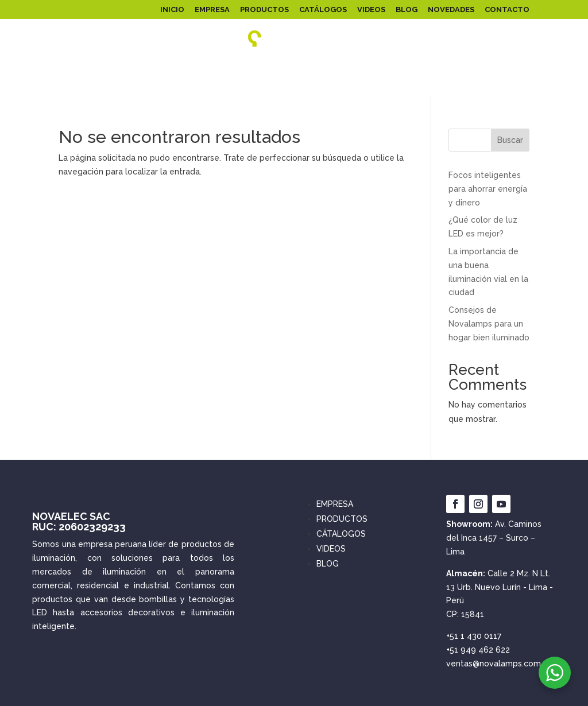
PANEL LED (55, 68)
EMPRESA (212, 10)
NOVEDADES (451, 10)
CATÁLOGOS (323, 10)
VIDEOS (371, 10)
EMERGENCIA (276, 84)
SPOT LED (222, 84)
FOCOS (349, 68)
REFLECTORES (124, 68)
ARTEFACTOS (503, 68)
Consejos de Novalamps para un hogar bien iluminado (489, 324)
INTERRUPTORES (342, 84)
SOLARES (295, 68)
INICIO (172, 10)
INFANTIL (392, 68)
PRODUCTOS (264, 10)
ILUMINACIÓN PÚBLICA (214, 68)
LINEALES (449, 68)
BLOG (407, 10)
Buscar (510, 140)
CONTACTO (507, 10)
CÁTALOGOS (341, 534)
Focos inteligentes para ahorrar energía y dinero (488, 189)
